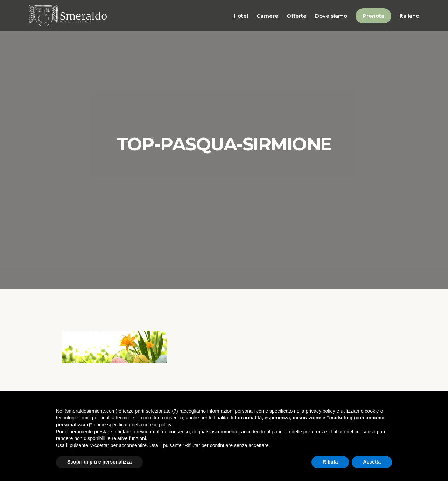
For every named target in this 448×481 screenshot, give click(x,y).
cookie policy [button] (157, 425)
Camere (267, 16)
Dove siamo (331, 16)
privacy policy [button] (321, 411)
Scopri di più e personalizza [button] (99, 462)
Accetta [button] (372, 462)
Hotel (241, 16)
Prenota (373, 16)
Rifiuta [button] (330, 462)
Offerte (297, 16)
